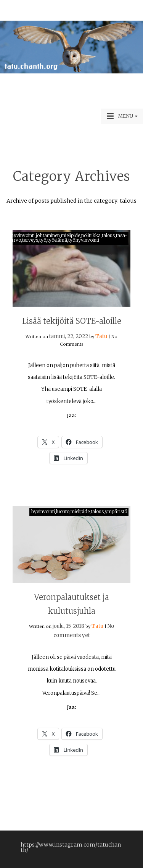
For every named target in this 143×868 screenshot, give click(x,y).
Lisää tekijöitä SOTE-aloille (72, 321)
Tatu (101, 336)
